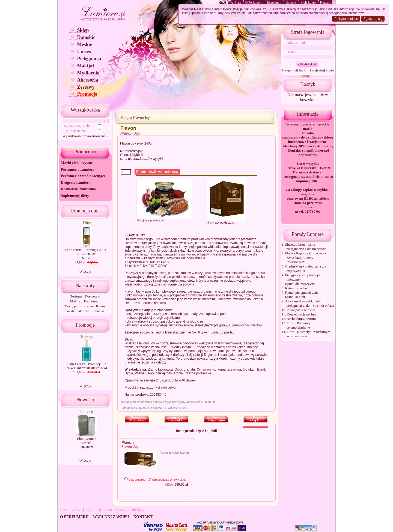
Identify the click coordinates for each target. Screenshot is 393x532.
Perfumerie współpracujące (83, 176)
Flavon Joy (142, 118)
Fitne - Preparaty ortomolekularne (299, 325)
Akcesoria (87, 80)
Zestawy (86, 87)
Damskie (86, 37)
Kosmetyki (92, 296)
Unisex (84, 52)
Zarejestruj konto (322, 70)
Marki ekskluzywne (77, 163)
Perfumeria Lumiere (77, 169)
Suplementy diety (75, 196)
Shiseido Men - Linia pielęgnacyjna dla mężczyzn (306, 247)
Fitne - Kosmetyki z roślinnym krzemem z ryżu (309, 334)
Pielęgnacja (89, 59)
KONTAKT (143, 517)
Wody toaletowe (78, 311)
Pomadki (98, 311)
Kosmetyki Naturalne (78, 189)
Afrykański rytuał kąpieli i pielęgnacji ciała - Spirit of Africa (310, 303)
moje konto (103, 510)
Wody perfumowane (79, 306)
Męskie (84, 44)
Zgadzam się (373, 19)
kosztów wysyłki (152, 159)
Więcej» (85, 271)
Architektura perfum (301, 319)
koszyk (122, 510)
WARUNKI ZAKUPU (111, 517)
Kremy (101, 306)
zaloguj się (81, 510)
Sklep (83, 30)
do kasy (138, 510)
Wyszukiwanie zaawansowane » (85, 136)
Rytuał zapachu (296, 288)
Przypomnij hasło (294, 70)
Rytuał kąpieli (295, 297)
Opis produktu (135, 480)
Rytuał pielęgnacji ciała (302, 292)
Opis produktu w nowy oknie (167, 480)
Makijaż (86, 66)
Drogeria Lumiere (75, 183)
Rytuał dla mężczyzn (300, 284)
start (64, 510)
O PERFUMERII (74, 517)
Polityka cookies (346, 19)
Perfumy (77, 296)
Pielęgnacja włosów (301, 310)
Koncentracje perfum (302, 314)
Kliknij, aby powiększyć (150, 220)
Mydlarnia (88, 73)
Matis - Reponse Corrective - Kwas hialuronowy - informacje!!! (306, 258)
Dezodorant (92, 301)
